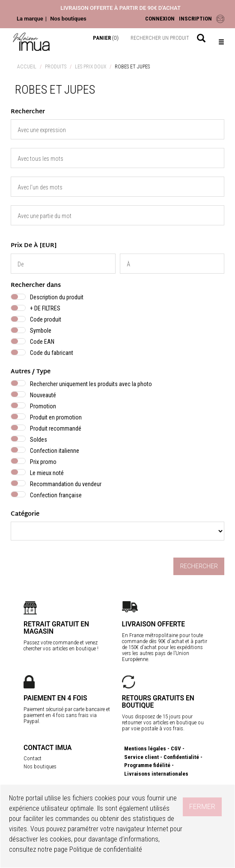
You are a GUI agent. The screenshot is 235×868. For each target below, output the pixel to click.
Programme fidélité (147, 765)
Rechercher (199, 566)
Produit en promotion (56, 417)
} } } (117, 531)
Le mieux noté (47, 473)
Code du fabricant (52, 353)
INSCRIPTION (195, 19)
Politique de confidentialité (106, 849)
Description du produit (57, 297)
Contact (33, 758)
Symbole (41, 331)
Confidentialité (181, 757)
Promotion (43, 406)
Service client (141, 757)
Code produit (46, 319)
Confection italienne (55, 451)
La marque (30, 19)
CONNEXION (160, 19)
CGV (176, 748)
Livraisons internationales (156, 774)
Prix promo (43, 462)
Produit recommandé (56, 428)
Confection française (56, 495)
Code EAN (42, 342)
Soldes (39, 440)
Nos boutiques (68, 19)
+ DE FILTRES (45, 308)
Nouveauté (43, 395)
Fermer (202, 807)
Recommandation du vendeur (66, 484)
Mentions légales (145, 748)
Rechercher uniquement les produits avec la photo (91, 384)
